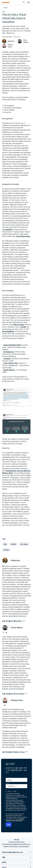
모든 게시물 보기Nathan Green (13, 752)
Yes (9, 791)
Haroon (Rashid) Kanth (12, 345)
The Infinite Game (23, 236)
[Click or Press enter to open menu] (29, 2)
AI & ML (13, 544)
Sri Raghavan (9, 352)
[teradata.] (6, 2)
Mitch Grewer (19, 325)
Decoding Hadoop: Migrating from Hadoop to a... (16, 844)
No (15, 791)
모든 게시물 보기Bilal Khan (12, 621)
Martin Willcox (9, 370)
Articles (6, 550)
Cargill (23, 327)
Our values (24, 544)
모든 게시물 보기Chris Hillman (13, 694)
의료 (5, 544)
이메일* (9, 780)
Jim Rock (7, 359)
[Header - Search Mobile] (24, 2)
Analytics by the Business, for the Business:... (17, 846)
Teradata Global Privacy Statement (15, 820)
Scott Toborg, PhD (11, 363)
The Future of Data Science (16, 842)
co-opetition (8, 230)
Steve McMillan (8, 331)
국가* (8, 783)
